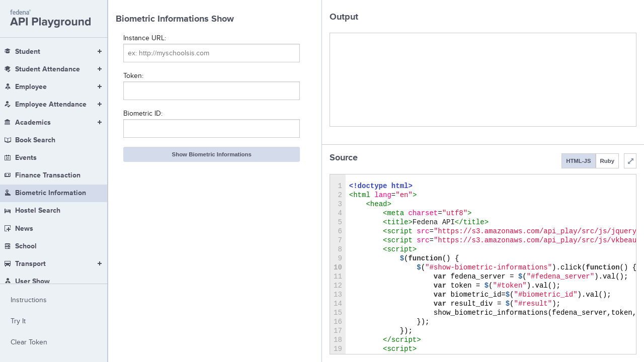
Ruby (607, 161)
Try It (18, 321)
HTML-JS (578, 161)
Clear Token (29, 342)
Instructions (29, 300)
